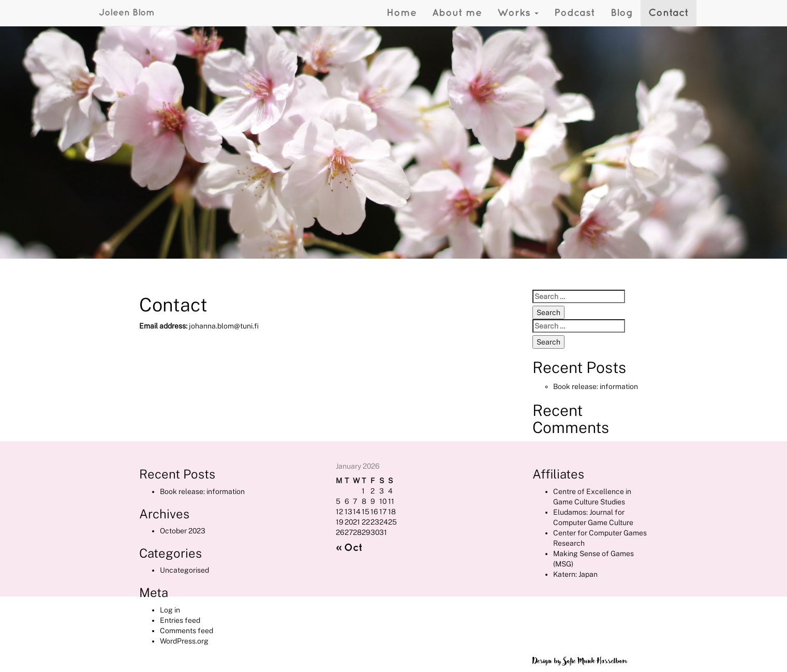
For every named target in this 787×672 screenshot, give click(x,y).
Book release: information (596, 386)
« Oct (349, 548)
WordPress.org (184, 641)
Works (518, 13)
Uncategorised (184, 570)
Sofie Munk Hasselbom (595, 661)
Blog (622, 13)
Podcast (575, 13)
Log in (170, 610)
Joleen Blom (127, 13)
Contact (669, 13)
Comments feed (187, 631)
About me (457, 13)
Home (402, 13)
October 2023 (183, 531)
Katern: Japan (575, 574)
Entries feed (180, 620)
